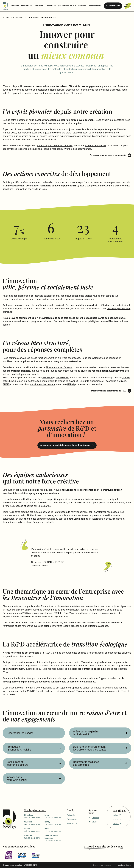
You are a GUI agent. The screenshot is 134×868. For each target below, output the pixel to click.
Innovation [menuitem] (39, 6)
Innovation (18, 17)
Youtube (93, 822)
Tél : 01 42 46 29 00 (55, 830)
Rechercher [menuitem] (93, 6)
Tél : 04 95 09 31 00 (34, 823)
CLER (127, 378)
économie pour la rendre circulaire (54, 145)
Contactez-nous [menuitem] (113, 6)
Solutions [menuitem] (15, 6)
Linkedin (94, 818)
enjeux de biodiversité (54, 133)
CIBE (8, 381)
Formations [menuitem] (51, 6)
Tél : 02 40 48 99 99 (34, 830)
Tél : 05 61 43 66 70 (34, 837)
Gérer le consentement (9, 821)
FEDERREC (62, 378)
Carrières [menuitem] (82, 6)
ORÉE (79, 381)
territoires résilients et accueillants (25, 149)
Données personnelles (102, 865)
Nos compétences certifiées (19, 846)
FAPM (70, 384)
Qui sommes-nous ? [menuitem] (67, 6)
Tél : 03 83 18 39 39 (55, 823)
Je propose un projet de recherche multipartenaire (65, 445)
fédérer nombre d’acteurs (59, 367)
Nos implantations (35, 810)
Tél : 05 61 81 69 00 (55, 838)
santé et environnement (43, 384)
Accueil (6, 17)
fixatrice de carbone (95, 145)
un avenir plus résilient (119, 309)
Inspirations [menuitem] (26, 6)
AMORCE (47, 378)
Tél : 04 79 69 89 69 (34, 816)
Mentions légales (125, 865)
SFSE (6, 384)
